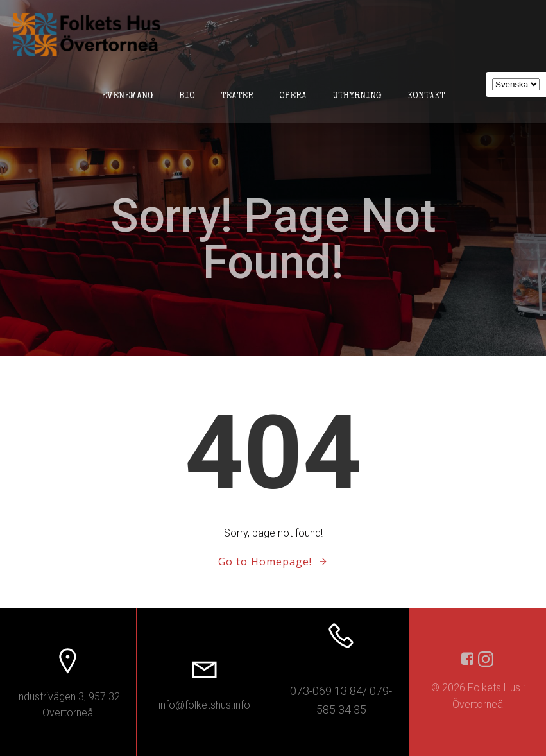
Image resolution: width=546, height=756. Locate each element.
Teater (237, 96)
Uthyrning (357, 96)
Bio (187, 96)
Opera (293, 96)
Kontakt (426, 96)
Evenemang (127, 96)
